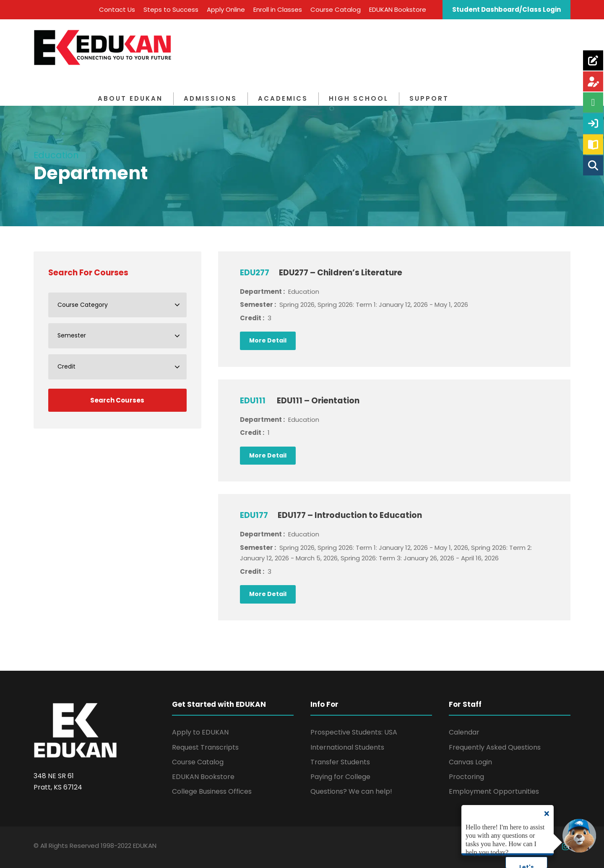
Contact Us (117, 9)
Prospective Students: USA (354, 732)
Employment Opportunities (494, 791)
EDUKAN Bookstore (398, 9)
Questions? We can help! (351, 791)
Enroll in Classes (278, 9)
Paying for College (340, 777)
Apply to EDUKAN (200, 732)
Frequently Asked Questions (495, 747)
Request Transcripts (205, 747)
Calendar (464, 732)
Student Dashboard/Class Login (506, 9)
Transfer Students (340, 762)
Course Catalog (336, 9)
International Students (347, 747)
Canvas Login (470, 762)
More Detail (268, 340)
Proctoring (466, 777)
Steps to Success (171, 9)
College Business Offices (212, 791)
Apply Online (226, 9)
